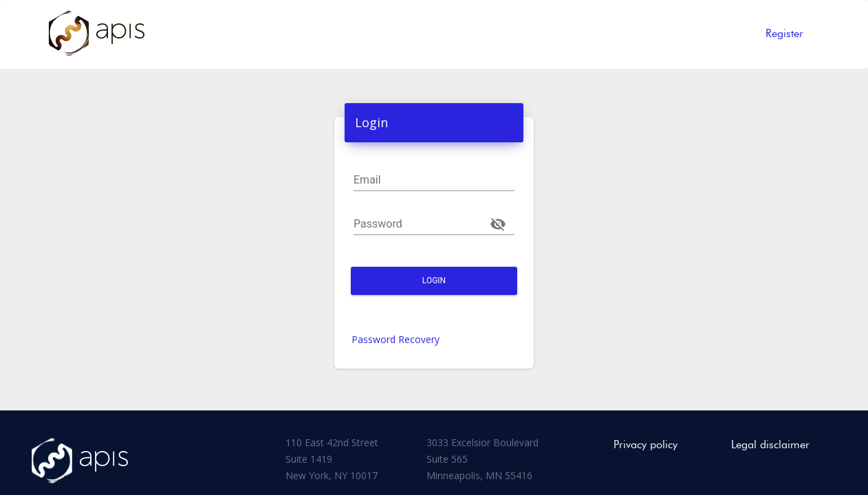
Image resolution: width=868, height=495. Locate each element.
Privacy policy (645, 444)
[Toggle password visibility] (498, 224)
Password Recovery (395, 339)
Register (784, 33)
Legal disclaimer (770, 444)
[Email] (434, 180)
